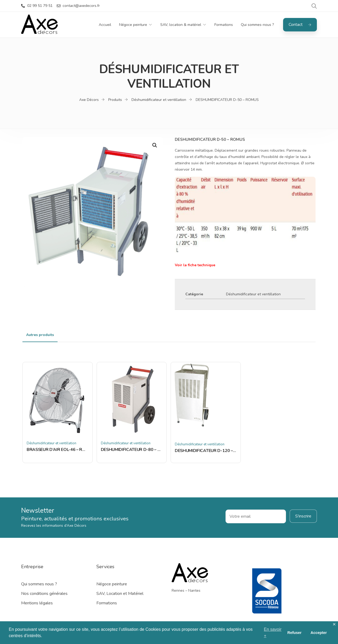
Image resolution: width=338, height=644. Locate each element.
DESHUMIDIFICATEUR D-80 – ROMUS (132, 450)
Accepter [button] (319, 633)
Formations (224, 25)
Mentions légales (37, 603)
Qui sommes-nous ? (257, 25)
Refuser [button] (294, 633)
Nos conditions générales (44, 594)
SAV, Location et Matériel (120, 594)
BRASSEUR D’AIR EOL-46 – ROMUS (58, 450)
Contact (300, 25)
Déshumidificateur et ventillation (253, 294)
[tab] (40, 335)
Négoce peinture (133, 25)
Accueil (105, 25)
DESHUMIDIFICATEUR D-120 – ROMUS (206, 451)
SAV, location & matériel (181, 25)
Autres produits (40, 335)
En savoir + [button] (273, 633)
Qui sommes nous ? (39, 584)
